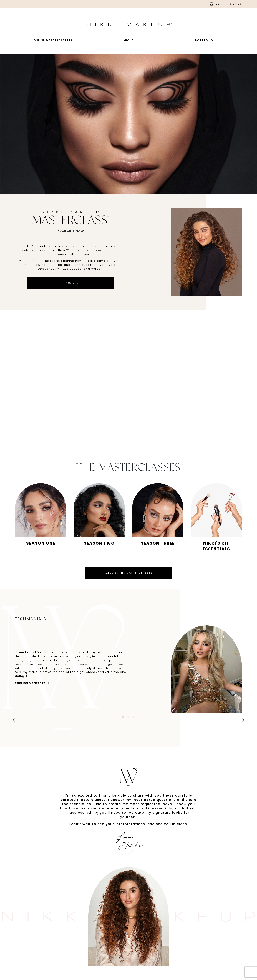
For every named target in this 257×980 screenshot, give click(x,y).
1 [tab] (123, 726)
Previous (15, 729)
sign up (236, 4)
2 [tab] (128, 726)
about (128, 45)
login (216, 4)
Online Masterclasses (53, 45)
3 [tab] (134, 726)
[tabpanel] (128, 678)
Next (242, 729)
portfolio (204, 45)
